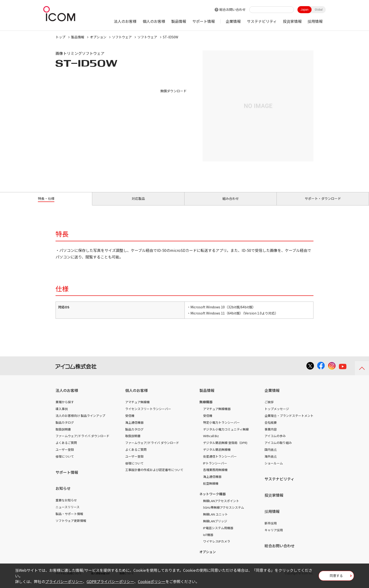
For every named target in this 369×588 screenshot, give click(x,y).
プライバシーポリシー (64, 581)
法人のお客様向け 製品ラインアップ (80, 421)
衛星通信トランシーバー (220, 462)
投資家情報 (292, 21)
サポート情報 (204, 21)
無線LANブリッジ (215, 526)
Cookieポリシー (152, 581)
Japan (305, 10)
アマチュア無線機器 (217, 414)
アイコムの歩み (275, 441)
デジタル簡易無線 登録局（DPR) (225, 448)
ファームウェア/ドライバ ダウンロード (82, 441)
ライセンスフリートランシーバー (148, 414)
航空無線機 (211, 489)
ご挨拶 (269, 407)
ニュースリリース (68, 512)
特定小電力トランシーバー (221, 428)
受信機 (130, 421)
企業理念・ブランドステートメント (289, 421)
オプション (98, 37)
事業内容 (271, 434)
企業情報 (233, 21)
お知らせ (63, 494)
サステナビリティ (262, 21)
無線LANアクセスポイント (221, 506)
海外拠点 (271, 462)
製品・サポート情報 (69, 519)
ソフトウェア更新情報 (71, 526)
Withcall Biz (211, 441)
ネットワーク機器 (213, 499)
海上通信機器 (134, 428)
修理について (65, 462)
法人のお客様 (125, 21)
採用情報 (315, 21)
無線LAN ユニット (215, 520)
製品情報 (179, 21)
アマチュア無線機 (137, 407)
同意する (336, 577)
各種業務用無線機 (215, 475)
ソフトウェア (122, 37)
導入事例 (62, 414)
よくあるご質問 (66, 448)
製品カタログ (65, 428)
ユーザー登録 (65, 455)
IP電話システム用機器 (218, 533)
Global (319, 10)
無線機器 (206, 407)
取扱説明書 (63, 434)
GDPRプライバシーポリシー (110, 581)
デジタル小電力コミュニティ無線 (226, 434)
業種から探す (65, 407)
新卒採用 (271, 529)
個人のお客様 (154, 21)
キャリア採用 (274, 535)
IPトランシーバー (215, 468)
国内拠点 (271, 455)
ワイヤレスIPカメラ (217, 547)
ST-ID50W (170, 37)
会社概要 (271, 428)
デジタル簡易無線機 (217, 455)
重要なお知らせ (66, 505)
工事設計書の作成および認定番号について (154, 475)
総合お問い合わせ (233, 9)
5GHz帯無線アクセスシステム (224, 513)
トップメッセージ (277, 414)
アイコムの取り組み (278, 448)
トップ (60, 37)
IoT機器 (208, 540)
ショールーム (274, 468)
